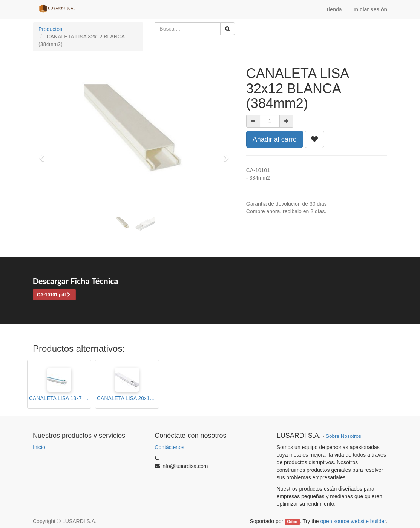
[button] (44, 155)
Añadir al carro (275, 139)
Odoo (292, 522)
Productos (50, 29)
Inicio (39, 447)
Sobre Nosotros (343, 436)
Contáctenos (169, 447)
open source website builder (353, 521)
